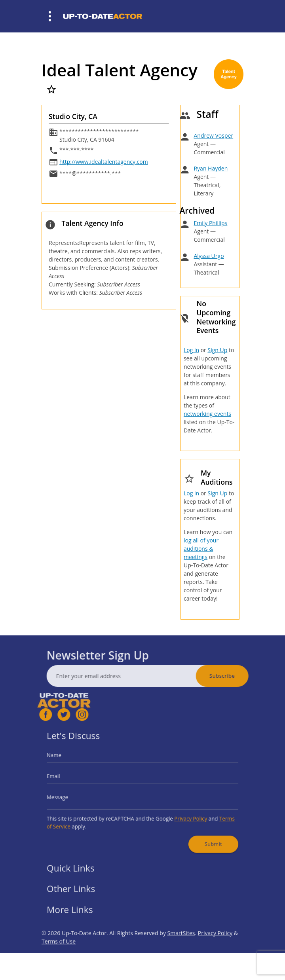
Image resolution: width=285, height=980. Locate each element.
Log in (191, 350)
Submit (199, 833)
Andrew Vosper (213, 136)
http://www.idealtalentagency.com (104, 162)
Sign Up (217, 350)
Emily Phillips (210, 223)
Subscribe (242, 676)
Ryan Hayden (211, 168)
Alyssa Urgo (209, 256)
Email (72, 779)
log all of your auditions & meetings (201, 549)
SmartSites (181, 953)
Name (73, 763)
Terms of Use (59, 961)
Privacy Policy (180, 813)
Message (75, 796)
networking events (207, 414)
